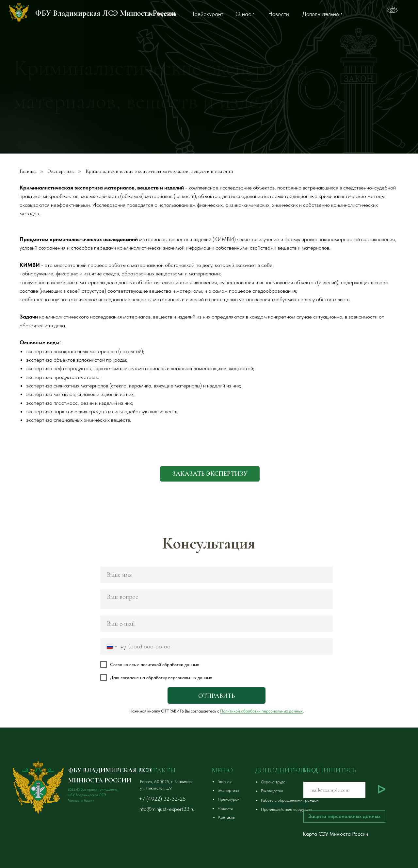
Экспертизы (61, 171)
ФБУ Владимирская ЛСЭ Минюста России (105, 13)
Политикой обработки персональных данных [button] (261, 711)
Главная (28, 171)
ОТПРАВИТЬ (217, 696)
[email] (217, 624)
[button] (210, 474)
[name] (217, 575)
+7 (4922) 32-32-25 (162, 799)
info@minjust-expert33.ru (167, 809)
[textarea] (217, 599)
